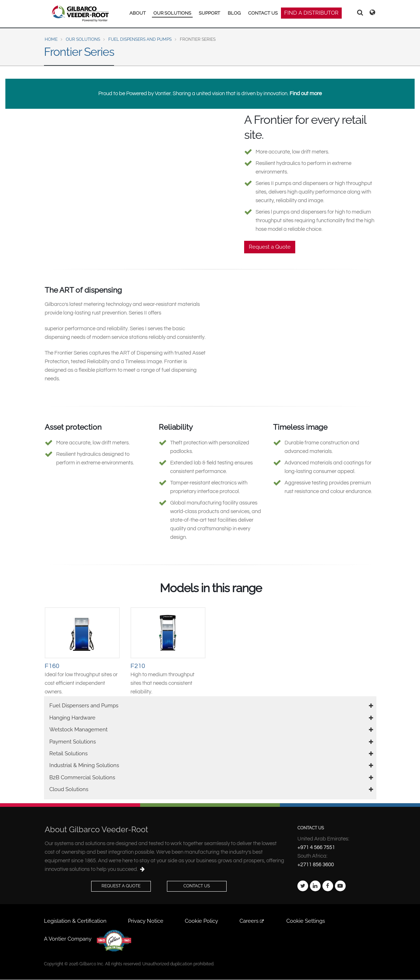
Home (51, 39)
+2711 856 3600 (316, 865)
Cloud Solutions (69, 789)
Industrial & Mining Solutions (84, 765)
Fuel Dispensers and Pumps (140, 39)
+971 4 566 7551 (316, 847)
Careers (252, 921)
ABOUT (138, 13)
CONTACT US (263, 13)
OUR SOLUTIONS (172, 13)
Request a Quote (270, 247)
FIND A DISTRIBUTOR (311, 13)
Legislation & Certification (75, 921)
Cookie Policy (201, 921)
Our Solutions (83, 39)
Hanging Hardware (72, 718)
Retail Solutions (68, 754)
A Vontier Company (68, 939)
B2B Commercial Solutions (82, 777)
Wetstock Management (78, 730)
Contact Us (197, 886)
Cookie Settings (306, 921)
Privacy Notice (146, 921)
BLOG (234, 13)
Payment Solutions (73, 742)
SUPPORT (209, 13)
